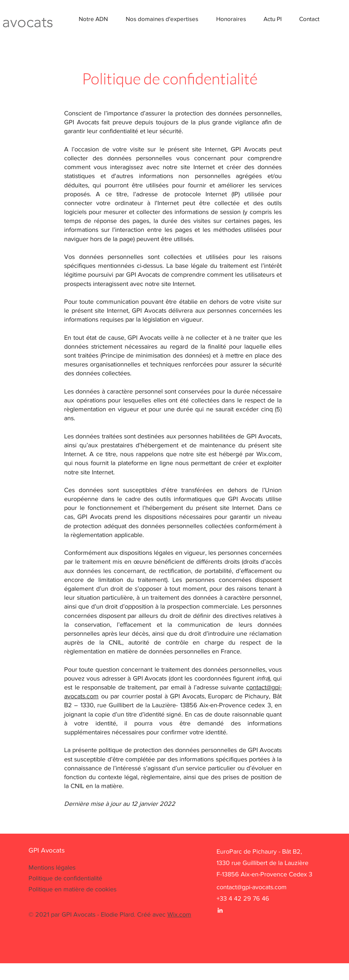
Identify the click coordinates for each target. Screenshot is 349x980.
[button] (157, 19)
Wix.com (179, 914)
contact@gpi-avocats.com (252, 887)
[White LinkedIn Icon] (220, 910)
